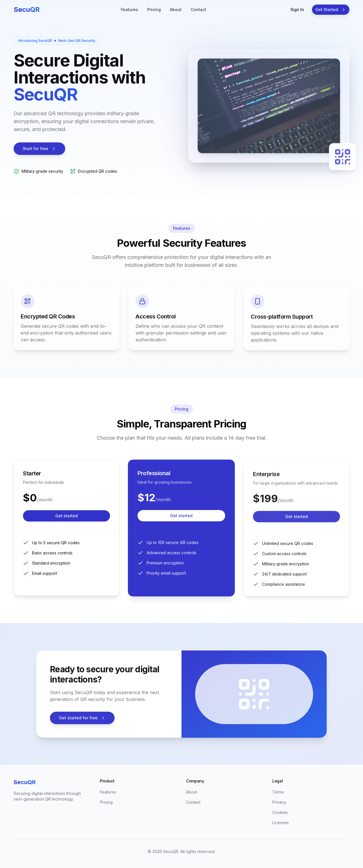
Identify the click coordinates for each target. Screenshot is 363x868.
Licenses (280, 823)
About (176, 9)
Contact (198, 9)
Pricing (154, 9)
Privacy (279, 802)
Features (129, 9)
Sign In (297, 9)
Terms (278, 792)
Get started (67, 523)
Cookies (280, 812)
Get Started (331, 9)
